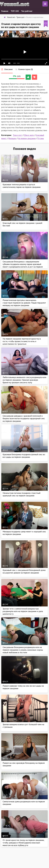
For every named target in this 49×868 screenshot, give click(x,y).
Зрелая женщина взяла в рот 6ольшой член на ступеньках (23, 726)
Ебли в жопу (29, 135)
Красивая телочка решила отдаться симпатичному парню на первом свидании (22, 186)
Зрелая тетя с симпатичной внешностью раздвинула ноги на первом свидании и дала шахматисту (23, 611)
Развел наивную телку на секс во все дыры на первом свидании (23, 687)
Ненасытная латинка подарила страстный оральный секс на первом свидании (21, 494)
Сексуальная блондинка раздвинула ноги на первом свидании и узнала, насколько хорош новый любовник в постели (23, 650)
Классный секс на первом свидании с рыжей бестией (22, 224)
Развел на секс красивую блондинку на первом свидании (24, 764)
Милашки (12, 138)
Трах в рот (17, 135)
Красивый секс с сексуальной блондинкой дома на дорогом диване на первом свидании (24, 571)
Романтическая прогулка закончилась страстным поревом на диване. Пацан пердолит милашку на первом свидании (24, 303)
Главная (5, 11)
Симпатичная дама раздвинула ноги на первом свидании (24, 803)
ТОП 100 (15, 11)
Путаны (41, 138)
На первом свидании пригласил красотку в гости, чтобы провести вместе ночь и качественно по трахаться (22, 341)
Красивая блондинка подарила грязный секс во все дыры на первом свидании (24, 456)
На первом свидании (27, 138)
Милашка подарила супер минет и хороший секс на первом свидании (24, 533)
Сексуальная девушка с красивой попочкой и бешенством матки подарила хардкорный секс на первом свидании (24, 418)
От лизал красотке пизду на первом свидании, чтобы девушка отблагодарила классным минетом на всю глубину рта (23, 843)
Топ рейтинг (27, 11)
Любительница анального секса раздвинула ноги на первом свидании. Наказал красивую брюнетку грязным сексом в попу (24, 380)
